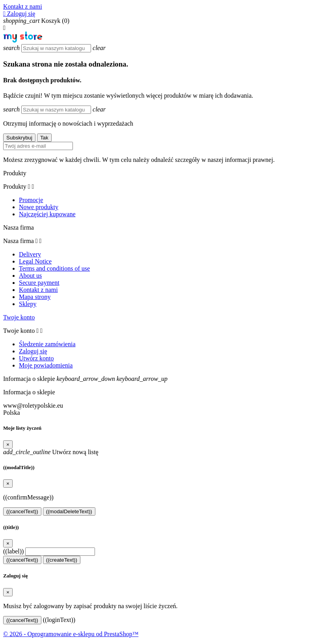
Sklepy (28, 304)
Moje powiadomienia (46, 365)
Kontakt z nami (23, 6)
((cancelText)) (22, 511)
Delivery (30, 254)
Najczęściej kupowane (47, 214)
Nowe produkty (39, 207)
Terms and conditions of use (54, 268)
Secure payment (39, 283)
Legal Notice (35, 261)
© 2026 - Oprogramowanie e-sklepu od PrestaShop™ (71, 634)
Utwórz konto (36, 358)
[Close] (8, 444)
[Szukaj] (56, 48)
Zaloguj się (33, 351)
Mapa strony (35, 297)
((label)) (13, 551)
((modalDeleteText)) (69, 511)
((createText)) (62, 560)
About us (30, 276)
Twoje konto (19, 317)
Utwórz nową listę (51, 452)
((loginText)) (59, 620)
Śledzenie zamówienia (47, 344)
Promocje (31, 200)
